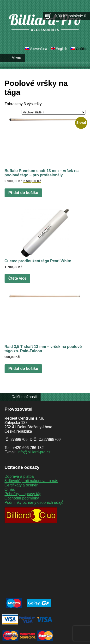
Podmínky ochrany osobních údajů (35, 502)
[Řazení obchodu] (54, 112)
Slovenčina (39, 49)
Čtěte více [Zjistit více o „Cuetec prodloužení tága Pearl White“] (18, 278)
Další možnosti (24, 397)
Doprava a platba (19, 476)
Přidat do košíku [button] (23, 193)
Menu (16, 58)
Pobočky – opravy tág (23, 494)
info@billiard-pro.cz (34, 452)
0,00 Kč (70, 16)
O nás (10, 489)
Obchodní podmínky (22, 498)
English (62, 49)
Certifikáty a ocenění (22, 485)
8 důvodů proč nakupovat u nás (31, 481)
